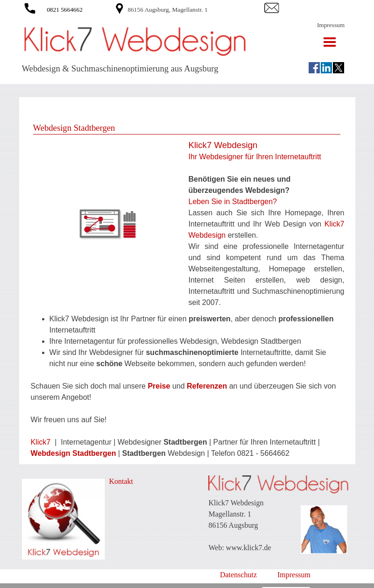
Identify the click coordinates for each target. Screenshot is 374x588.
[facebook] (314, 68)
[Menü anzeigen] (330, 42)
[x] (339, 68)
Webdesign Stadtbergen (74, 453)
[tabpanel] (194, 9)
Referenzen (207, 386)
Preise (159, 386)
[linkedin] (326, 68)
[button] (30, 7)
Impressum (331, 25)
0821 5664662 (65, 10)
